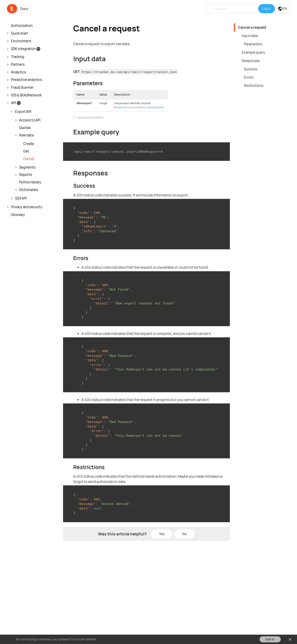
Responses (251, 61)
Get (26, 151)
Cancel (29, 159)
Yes (162, 534)
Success (251, 69)
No (185, 534)
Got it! (270, 639)
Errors (249, 77)
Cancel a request (252, 27)
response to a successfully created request (140, 107)
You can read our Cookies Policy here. (124, 639)
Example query (253, 52)
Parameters (253, 44)
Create (29, 144)
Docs (24, 9)
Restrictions (254, 86)
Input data (250, 36)
